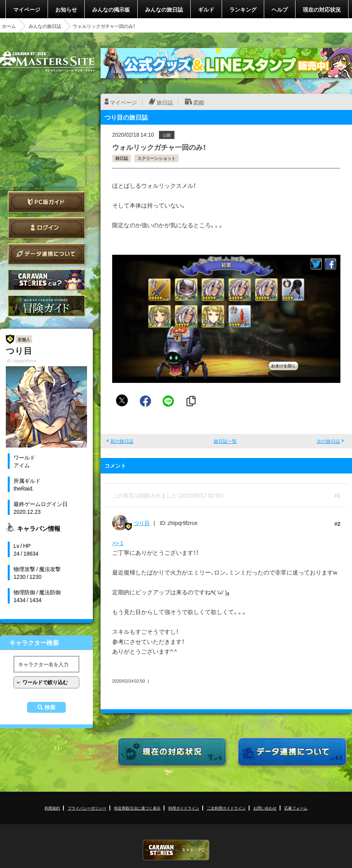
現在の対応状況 (322, 9)
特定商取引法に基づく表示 (137, 808)
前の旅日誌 (122, 441)
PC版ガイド (46, 202)
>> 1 (118, 543)
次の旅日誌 (328, 441)
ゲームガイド (46, 306)
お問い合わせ (265, 808)
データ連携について (46, 254)
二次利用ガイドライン (226, 808)
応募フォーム (296, 808)
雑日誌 (122, 158)
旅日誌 (165, 102)
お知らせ (66, 9)
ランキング (243, 9)
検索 (50, 707)
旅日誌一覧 (225, 441)
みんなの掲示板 (111, 9)
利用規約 (52, 808)
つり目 (142, 523)
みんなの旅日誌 (164, 9)
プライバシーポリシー (87, 808)
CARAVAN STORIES (176, 850)
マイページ (27, 9)
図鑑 (199, 102)
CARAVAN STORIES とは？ (46, 280)
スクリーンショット (156, 158)
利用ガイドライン (184, 808)
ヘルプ (280, 9)
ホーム (9, 26)
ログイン (46, 228)
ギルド (206, 9)
